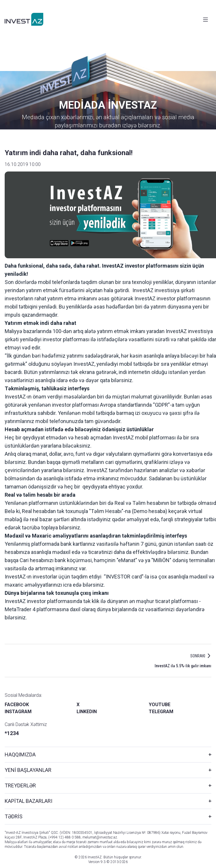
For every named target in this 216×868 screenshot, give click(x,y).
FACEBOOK (17, 705)
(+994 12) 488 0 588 (64, 837)
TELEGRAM (161, 712)
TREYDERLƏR (20, 785)
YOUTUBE (160, 705)
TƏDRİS (14, 816)
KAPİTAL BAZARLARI (28, 801)
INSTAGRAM (18, 712)
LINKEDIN (87, 712)
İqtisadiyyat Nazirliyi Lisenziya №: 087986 (127, 833)
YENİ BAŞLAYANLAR (28, 770)
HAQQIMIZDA (20, 754)
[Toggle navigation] (205, 20)
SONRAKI (198, 656)
